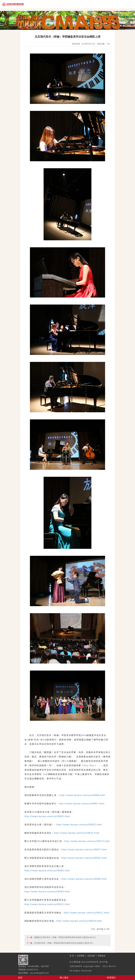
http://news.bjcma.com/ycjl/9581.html (84, 858)
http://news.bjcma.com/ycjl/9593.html (47, 892)
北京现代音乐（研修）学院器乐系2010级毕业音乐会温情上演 (60, 943)
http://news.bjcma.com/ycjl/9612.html (47, 904)
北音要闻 (81, 956)
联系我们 (111, 978)
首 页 (72, 956)
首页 (20, 978)
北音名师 (91, 956)
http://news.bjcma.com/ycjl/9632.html (47, 816)
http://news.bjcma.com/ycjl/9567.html (84, 850)
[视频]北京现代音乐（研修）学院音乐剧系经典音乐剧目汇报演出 (61, 937)
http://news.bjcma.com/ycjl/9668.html (82, 795)
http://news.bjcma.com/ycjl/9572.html (87, 841)
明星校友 (102, 956)
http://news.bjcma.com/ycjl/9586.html (84, 879)
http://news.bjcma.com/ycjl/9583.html (47, 871)
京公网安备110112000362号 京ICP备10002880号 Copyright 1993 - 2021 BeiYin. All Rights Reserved (93, 966)
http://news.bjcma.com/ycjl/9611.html (87, 913)
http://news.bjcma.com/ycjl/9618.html (79, 921)
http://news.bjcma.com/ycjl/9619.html (77, 833)
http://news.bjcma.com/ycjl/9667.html (82, 804)
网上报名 (64, 978)
